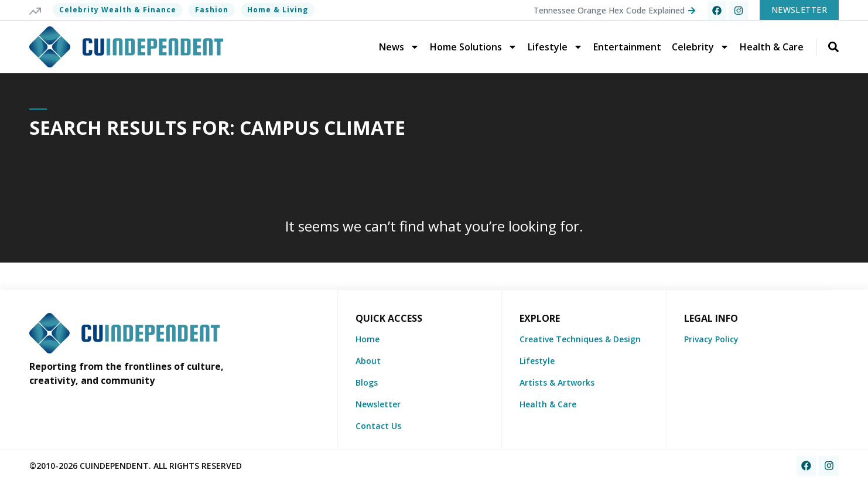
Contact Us (378, 425)
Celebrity (700, 47)
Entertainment (627, 47)
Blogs (367, 382)
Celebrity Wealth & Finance (118, 10)
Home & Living (278, 10)
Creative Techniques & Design (580, 338)
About (368, 360)
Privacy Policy (711, 338)
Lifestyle (555, 47)
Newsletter (378, 404)
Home (368, 338)
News (399, 47)
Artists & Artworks (557, 382)
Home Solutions (474, 47)
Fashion (212, 10)
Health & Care (772, 47)
